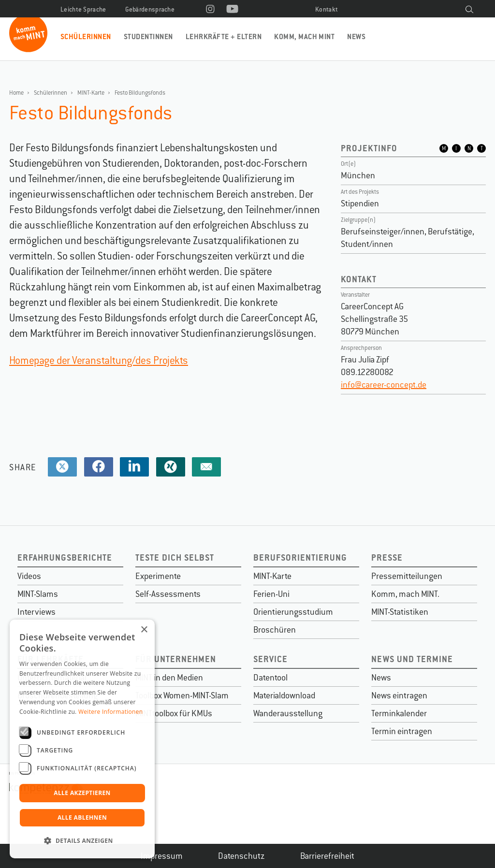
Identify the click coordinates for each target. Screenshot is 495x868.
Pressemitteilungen (407, 576)
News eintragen (399, 695)
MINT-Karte (91, 93)
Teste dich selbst (175, 557)
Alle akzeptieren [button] (82, 793)
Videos (29, 576)
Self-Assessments (168, 594)
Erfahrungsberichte (65, 557)
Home (16, 93)
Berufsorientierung (300, 557)
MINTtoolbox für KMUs (174, 713)
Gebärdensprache (150, 9)
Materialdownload (284, 695)
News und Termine (412, 659)
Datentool (270, 678)
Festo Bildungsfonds (140, 93)
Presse (387, 557)
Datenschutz (241, 856)
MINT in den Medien (169, 678)
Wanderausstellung (288, 713)
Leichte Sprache (83, 9)
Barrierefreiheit (327, 856)
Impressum (162, 856)
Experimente (158, 576)
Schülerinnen (86, 36)
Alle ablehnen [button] (82, 817)
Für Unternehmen (176, 659)
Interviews (36, 612)
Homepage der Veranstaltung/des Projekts (99, 360)
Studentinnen (148, 36)
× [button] (144, 630)
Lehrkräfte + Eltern (224, 36)
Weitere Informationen (111, 712)
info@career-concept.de (384, 385)
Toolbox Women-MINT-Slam (182, 695)
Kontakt (327, 9)
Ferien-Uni (271, 594)
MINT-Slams (38, 594)
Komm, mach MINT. (405, 594)
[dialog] (82, 739)
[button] (82, 841)
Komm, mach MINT (304, 36)
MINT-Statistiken (400, 612)
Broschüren (275, 630)
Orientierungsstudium (293, 612)
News (356, 36)
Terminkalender (399, 713)
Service (270, 659)
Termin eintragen (402, 731)
